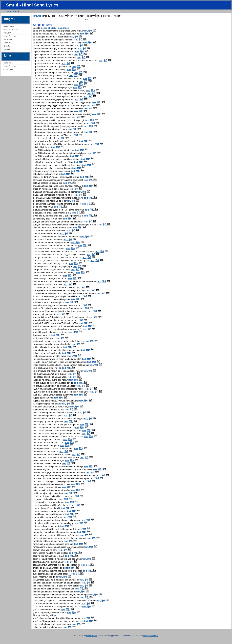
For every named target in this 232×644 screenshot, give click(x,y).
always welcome (151, 636)
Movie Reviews (10, 36)
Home (9, 11)
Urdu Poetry (9, 46)
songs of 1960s (49, 28)
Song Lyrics (8, 63)
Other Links (8, 69)
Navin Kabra (92, 636)
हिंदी (90, 31)
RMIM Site (8, 39)
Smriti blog (8, 43)
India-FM (7, 33)
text (85, 31)
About (16, 11)
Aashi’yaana (9, 26)
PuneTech (8, 49)
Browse (37, 16)
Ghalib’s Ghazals (11, 30)
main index (63, 28)
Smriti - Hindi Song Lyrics (32, 5)
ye (55, 615)
